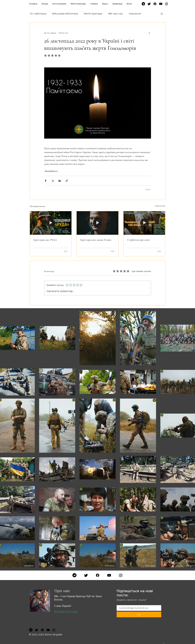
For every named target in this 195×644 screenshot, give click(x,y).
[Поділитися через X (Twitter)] (53, 181)
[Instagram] (121, 575)
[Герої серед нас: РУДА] (51, 223)
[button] (162, 14)
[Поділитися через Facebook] (46, 181)
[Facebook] (98, 575)
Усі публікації (38, 14)
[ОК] (139, 614)
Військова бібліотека (65, 14)
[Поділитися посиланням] (67, 181)
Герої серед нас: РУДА (45, 240)
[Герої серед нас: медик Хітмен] (97, 223)
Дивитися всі (160, 206)
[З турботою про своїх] (144, 223)
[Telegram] (74, 575)
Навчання (135, 14)
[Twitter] (86, 575)
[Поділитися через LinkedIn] (60, 181)
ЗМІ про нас (115, 14)
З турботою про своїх (138, 240)
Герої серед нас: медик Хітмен (96, 240)
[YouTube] (109, 575)
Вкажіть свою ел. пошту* (132, 600)
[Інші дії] (149, 33)
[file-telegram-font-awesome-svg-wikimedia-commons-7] (143, 4)
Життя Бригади (93, 14)
